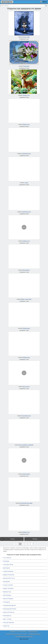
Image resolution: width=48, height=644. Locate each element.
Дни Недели (7, 568)
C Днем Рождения (8, 571)
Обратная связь (33, 632)
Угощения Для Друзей (9, 605)
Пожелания (26, 66)
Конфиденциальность (35, 634)
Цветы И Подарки (8, 599)
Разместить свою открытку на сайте (16, 634)
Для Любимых (7, 595)
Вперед (35, 539)
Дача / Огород (7, 619)
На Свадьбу (7, 602)
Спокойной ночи (26, 154)
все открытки (7, 2)
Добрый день (26, 357)
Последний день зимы (26, 503)
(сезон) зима (26, 37)
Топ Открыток (7, 558)
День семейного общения (26, 445)
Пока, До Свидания (9, 622)
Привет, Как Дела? (8, 588)
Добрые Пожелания (9, 575)
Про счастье (26, 387)
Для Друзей (7, 582)
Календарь (6, 561)
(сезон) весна (26, 474)
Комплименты (7, 616)
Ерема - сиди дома (26, 299)
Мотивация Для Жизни (10, 609)
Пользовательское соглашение (24, 636)
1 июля (26, 183)
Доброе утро (26, 95)
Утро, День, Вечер (8, 565)
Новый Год (6, 626)
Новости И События (9, 612)
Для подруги (26, 270)
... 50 (33, 544)
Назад (12, 539)
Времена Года (7, 592)
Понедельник (26, 328)
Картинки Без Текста (9, 578)
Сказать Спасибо (8, 585)
